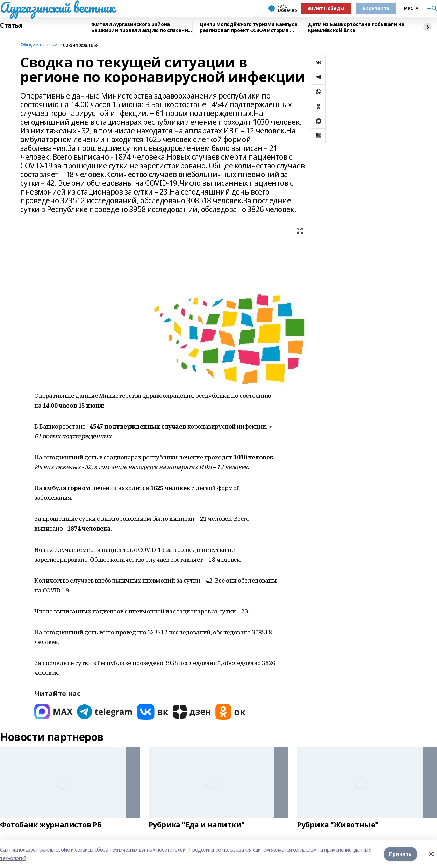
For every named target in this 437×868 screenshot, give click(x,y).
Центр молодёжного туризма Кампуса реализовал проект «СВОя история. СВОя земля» (248, 27)
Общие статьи (39, 45)
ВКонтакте (376, 8)
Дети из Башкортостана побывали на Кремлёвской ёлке (356, 27)
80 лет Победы (326, 8)
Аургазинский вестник (58, 7)
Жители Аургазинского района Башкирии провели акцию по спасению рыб (142, 27)
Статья (11, 25)
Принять (400, 854)
